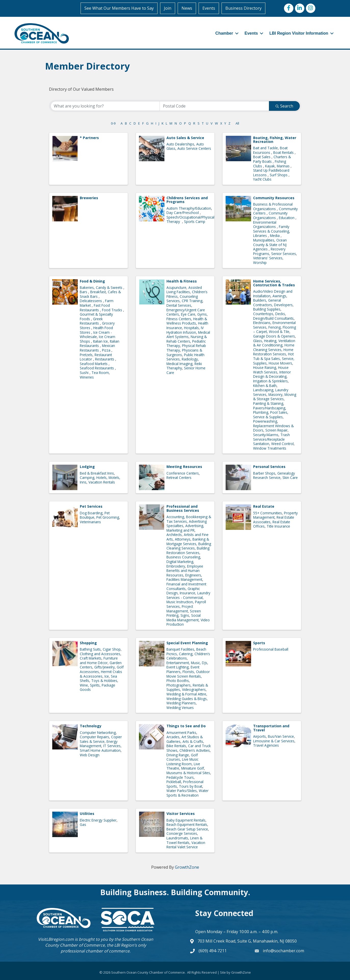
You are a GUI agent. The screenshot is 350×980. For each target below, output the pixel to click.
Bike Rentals (176, 746)
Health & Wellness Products (187, 321)
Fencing (275, 327)
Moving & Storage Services (275, 397)
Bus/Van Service (281, 736)
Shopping (88, 643)
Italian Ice (100, 341)
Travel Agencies (266, 745)
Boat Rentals (284, 152)
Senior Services (284, 254)
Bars (84, 292)
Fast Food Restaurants (95, 308)
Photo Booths (178, 681)
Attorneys (183, 539)
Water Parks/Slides (182, 791)
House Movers (280, 363)
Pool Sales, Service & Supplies (271, 415)
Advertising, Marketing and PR (185, 528)
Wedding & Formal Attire (186, 694)
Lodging (87, 467)
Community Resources (274, 198)
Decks (280, 314)
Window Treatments (270, 448)
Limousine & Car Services (274, 741)
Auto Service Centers (194, 148)
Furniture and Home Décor (99, 660)
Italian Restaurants (100, 344)
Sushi (85, 373)
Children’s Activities (195, 750)
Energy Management (99, 744)
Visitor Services (181, 814)
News (187, 8)
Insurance (187, 593)
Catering (186, 654)
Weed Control (282, 444)
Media (275, 236)
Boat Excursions (270, 150)
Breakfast (98, 292)
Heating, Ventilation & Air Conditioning (274, 343)
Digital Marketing (180, 562)
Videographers (194, 689)
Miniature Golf (193, 768)
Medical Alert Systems (188, 335)
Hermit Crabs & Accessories (101, 674)
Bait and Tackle (265, 148)
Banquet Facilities (180, 649)
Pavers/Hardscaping (269, 408)
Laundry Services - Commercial (188, 595)
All (237, 123)
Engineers (193, 575)
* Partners (89, 138)
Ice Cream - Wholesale (96, 335)
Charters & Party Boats (272, 159)
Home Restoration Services (273, 352)
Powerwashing (265, 421)
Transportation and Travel (271, 728)
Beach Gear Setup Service (187, 829)
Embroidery (176, 566)
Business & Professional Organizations (273, 206)
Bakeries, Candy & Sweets (102, 287)
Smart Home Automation (100, 750)
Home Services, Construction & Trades (274, 283)
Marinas (284, 166)
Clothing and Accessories (100, 654)
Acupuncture (176, 287)
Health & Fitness (182, 281)
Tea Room (100, 373)
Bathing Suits (90, 649)
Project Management (180, 609)
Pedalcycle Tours (180, 777)
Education (287, 218)
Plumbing (261, 412)
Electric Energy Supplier (98, 820)
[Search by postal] (214, 106)
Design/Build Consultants (273, 318)
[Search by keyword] (105, 106)
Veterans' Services (268, 258)
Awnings (279, 296)
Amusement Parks (181, 733)
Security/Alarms (266, 435)
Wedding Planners (181, 703)
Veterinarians (90, 522)
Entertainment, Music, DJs (187, 663)
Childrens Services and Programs (187, 200)
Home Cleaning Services (274, 347)
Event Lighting (178, 667)
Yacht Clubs (262, 179)
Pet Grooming (108, 517)
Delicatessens (91, 301)
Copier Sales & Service (101, 739)
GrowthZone (187, 867)
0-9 (113, 123)
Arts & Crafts (193, 741)
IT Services (112, 746)
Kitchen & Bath (265, 386)
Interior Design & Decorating (272, 374)
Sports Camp (195, 221)
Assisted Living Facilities (184, 290)
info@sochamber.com (283, 951)
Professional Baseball (271, 649)
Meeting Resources (184, 467)
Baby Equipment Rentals (186, 820)
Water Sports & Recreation (187, 793)
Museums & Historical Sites (188, 773)
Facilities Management (184, 579)
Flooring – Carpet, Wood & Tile (275, 330)
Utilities (87, 814)
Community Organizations (270, 215)
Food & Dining (92, 281)
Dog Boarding (91, 513)
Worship (260, 263)
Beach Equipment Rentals (187, 824)
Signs (185, 615)
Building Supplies (267, 309)
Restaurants (105, 359)
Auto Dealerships (180, 144)
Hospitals (191, 328)
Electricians (262, 323)
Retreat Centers (179, 478)
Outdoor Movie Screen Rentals (188, 674)
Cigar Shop (112, 649)
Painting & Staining (268, 403)
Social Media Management (184, 618)
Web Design (90, 755)
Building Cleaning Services (189, 546)
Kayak (270, 166)
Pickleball (174, 782)
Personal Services (269, 467)
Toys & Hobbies (104, 681)
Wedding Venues (180, 708)
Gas (83, 824)
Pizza (107, 350)
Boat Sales (262, 157)
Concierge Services (182, 833)
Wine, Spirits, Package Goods (98, 687)
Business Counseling (183, 557)
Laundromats (177, 838)
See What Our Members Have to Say (119, 8)
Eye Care (188, 314)
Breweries (89, 198)
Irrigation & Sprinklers (270, 381)
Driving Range (178, 755)
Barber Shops (264, 473)
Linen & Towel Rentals (184, 840)
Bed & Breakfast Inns (97, 473)
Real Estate (264, 506)
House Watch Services (271, 370)
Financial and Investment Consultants (186, 586)
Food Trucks (113, 310)
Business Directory (244, 8)
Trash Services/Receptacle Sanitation (271, 439)
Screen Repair (276, 430)
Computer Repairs (94, 737)
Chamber (224, 33)
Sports (259, 643)
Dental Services (179, 305)
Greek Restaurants (91, 321)
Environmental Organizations (265, 225)
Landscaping (263, 390)
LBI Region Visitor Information (299, 33)
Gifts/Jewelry (105, 667)
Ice (107, 676)
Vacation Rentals (102, 482)
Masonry (275, 394)
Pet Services (91, 506)
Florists (188, 672)
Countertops (263, 314)
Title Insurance (278, 526)
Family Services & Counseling (271, 229)
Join (168, 8)
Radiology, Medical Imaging (183, 361)
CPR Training (192, 301)
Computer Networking (98, 733)
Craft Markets (91, 658)
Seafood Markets (94, 364)
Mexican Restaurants (97, 348)
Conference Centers (183, 473)
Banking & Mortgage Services (188, 541)
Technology (91, 726)
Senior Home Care (186, 370)
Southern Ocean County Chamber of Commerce (99, 942)
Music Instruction (180, 602)
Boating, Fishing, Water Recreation (275, 140)
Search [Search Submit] (284, 106)
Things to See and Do (186, 726)
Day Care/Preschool (183, 213)
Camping (87, 478)
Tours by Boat (191, 786)
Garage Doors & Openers (274, 336)
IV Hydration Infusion (185, 330)
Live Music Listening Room (182, 762)
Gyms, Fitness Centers (187, 317)
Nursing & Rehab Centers (187, 339)
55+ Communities (268, 513)
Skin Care (290, 478)
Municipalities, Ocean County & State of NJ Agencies (270, 245)
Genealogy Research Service (274, 475)
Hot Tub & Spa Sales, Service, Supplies (274, 358)
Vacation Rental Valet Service (186, 845)
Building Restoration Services (188, 550)
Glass (258, 341)
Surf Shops (279, 175)
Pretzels (86, 355)
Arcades (173, 737)
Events (209, 8)
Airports (260, 736)
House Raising (265, 367)
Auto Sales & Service (185, 138)
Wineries (87, 377)
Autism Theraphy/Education (189, 208)
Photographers (179, 685)
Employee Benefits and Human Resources (185, 571)
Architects (174, 535)
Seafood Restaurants (97, 368)
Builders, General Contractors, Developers (273, 303)
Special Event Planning (187, 643)
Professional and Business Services (183, 508)
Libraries (261, 236)
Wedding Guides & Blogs (187, 699)
